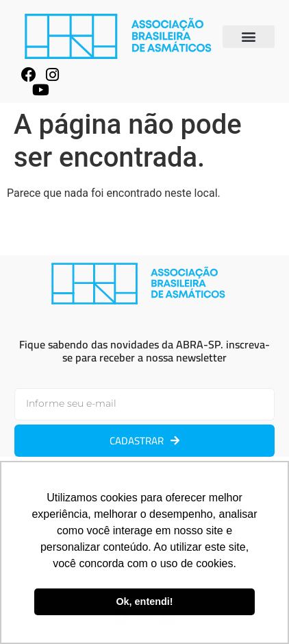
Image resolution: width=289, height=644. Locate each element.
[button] (249, 37)
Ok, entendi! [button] (144, 601)
